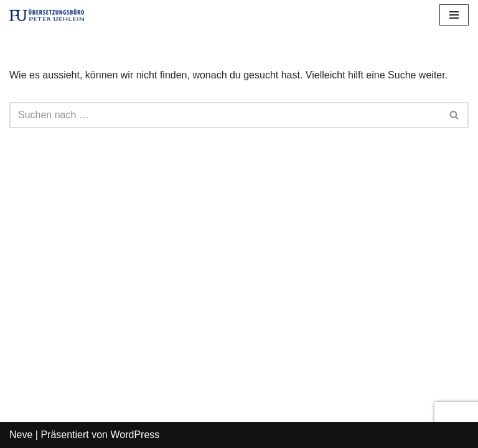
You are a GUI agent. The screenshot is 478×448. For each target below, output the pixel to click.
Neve (21, 435)
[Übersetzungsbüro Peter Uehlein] (47, 15)
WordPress (135, 435)
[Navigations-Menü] (454, 15)
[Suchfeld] (225, 115)
